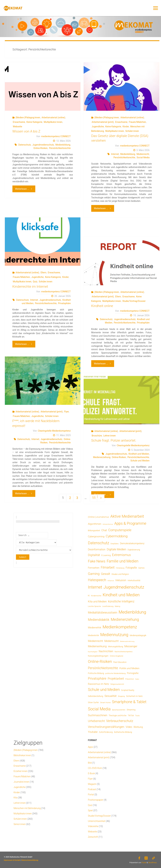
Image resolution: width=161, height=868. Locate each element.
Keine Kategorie (34, 122)
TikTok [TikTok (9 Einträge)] (131, 715)
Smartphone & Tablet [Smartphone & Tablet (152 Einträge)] (129, 702)
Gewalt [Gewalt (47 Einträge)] (105, 574)
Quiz (35, 282)
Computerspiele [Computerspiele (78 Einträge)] (120, 530)
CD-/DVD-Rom (95, 768)
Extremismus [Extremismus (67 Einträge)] (121, 555)
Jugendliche (98, 127)
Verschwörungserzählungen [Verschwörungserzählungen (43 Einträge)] (106, 727)
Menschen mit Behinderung (27, 808)
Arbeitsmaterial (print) (103, 122)
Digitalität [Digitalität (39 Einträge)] (94, 555)
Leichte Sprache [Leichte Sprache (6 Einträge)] (95, 606)
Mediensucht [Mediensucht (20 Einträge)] (111, 641)
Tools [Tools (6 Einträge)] (137, 716)
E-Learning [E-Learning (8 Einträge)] (106, 555)
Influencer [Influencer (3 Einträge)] (111, 581)
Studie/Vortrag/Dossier (134, 301)
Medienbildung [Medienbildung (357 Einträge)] (132, 612)
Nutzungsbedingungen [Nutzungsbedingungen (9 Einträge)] (98, 656)
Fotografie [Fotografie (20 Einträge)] (131, 568)
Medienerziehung (102, 457)
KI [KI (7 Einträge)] (89, 596)
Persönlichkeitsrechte (60, 148)
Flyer (66, 412)
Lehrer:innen (110, 436)
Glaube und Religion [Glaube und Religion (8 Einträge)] (120, 574)
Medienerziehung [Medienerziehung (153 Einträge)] (125, 619)
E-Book (91, 773)
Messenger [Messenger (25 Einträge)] (131, 646)
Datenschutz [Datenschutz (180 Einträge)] (99, 543)
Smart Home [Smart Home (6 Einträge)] (105, 702)
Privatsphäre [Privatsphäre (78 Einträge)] (97, 678)
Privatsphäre (64, 303)
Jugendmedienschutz (43, 145)
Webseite (18, 127)
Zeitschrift (93, 837)
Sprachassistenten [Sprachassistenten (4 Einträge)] (119, 710)
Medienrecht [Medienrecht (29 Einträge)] (95, 641)
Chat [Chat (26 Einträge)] (104, 530)
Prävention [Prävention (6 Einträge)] (130, 679)
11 (94, 498)
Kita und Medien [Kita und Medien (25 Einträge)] (97, 602)
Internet (115, 154)
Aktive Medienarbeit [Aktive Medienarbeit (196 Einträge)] (127, 516)
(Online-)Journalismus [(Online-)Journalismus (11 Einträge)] (99, 517)
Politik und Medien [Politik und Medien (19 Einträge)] (129, 668)
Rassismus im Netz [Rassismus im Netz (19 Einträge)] (99, 684)
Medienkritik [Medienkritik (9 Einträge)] (93, 635)
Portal (91, 795)
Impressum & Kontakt (12, 860)
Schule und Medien (140, 461)
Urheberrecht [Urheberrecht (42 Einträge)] (96, 721)
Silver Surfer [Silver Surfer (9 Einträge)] (93, 702)
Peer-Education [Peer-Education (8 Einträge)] (120, 662)
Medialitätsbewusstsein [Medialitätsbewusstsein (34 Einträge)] (103, 613)
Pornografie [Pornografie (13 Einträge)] (133, 673)
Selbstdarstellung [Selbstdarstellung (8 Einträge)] (96, 696)
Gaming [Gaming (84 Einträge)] (94, 574)
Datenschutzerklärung (30, 860)
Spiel (90, 810)
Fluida (144, 862)
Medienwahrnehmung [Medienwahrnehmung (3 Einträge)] (127, 641)
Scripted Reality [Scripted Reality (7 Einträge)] (128, 690)
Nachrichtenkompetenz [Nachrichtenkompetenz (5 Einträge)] (124, 652)
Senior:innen (20, 824)
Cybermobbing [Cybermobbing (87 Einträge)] (117, 536)
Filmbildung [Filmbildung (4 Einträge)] (120, 568)
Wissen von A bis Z (26, 131)
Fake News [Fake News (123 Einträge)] (97, 561)
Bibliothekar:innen (22, 755)
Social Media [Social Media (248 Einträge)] (99, 709)
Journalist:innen (21, 782)
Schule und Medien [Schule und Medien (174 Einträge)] (104, 690)
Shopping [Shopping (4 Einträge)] (121, 696)
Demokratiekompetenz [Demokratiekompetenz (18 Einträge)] (132, 543)
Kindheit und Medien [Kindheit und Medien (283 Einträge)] (121, 595)
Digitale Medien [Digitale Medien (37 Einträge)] (116, 549)
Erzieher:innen (20, 771)
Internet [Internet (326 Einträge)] (95, 587)
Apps (90, 747)
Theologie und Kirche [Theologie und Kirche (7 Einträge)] (117, 716)
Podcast (92, 789)
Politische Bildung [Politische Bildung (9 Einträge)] (96, 673)
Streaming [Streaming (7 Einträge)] (131, 710)
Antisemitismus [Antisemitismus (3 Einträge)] (108, 524)
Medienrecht (143, 154)
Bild (90, 763)
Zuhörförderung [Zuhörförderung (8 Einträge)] (106, 732)
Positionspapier (96, 800)
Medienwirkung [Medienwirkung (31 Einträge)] (97, 646)
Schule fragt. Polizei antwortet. (114, 440)
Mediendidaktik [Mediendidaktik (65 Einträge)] (99, 620)
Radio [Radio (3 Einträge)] (137, 679)
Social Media (143, 157)
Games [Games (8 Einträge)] (141, 568)
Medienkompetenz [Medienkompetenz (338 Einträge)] (120, 627)
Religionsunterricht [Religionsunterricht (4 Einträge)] (117, 684)
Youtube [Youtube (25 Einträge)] (93, 732)
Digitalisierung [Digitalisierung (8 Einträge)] (134, 550)
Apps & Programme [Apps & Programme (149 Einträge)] (130, 523)
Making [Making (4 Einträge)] (117, 606)
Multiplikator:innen (53, 122)
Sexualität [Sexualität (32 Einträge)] (110, 696)
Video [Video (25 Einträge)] (129, 727)
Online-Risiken (40, 148)
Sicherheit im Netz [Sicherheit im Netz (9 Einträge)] (134, 696)
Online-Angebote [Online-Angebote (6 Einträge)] (116, 656)
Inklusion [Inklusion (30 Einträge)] (121, 580)
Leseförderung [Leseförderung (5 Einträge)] (108, 606)
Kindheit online (102, 306)
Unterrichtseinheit (97, 821)
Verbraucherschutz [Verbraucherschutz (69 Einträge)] (120, 721)
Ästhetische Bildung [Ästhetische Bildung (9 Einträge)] (123, 732)
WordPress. (153, 862)
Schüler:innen (132, 131)
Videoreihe (93, 826)
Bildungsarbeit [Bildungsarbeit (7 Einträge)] (94, 531)
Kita (15, 798)
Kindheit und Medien (139, 454)
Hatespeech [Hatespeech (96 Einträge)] (97, 580)
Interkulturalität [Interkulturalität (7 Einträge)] (134, 580)
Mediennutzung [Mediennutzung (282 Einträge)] (114, 635)
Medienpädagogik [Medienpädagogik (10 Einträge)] (138, 635)
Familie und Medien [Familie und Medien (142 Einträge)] (123, 561)
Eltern (44, 273)
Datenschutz (25, 145)
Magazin (92, 784)
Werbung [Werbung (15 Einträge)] (138, 727)
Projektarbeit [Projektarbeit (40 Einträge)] (116, 679)
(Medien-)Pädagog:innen (28, 117)
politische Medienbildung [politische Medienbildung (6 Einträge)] (115, 673)
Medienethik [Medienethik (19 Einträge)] (95, 628)
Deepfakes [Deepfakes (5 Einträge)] (115, 544)
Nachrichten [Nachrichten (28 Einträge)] (106, 651)
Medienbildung (63, 145)
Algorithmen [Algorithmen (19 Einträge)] (95, 524)
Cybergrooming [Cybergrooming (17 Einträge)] (96, 536)
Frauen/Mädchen (137, 122)
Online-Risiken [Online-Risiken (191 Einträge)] (100, 662)
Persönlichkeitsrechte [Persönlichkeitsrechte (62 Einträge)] (103, 668)
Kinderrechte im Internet (30, 287)
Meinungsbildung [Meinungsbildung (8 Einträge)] (115, 646)
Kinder (126, 127)
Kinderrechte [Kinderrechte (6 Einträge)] (96, 596)
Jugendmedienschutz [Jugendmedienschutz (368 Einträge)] (124, 587)
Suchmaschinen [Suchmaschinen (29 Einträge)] (98, 715)
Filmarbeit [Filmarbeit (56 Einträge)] (108, 568)
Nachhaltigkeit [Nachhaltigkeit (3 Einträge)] (93, 652)
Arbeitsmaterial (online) (53, 117)
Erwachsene (19, 122)
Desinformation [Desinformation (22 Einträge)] (97, 549)
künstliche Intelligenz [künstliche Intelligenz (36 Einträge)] (121, 601)
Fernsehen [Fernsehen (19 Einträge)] (94, 568)
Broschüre (97, 436)
